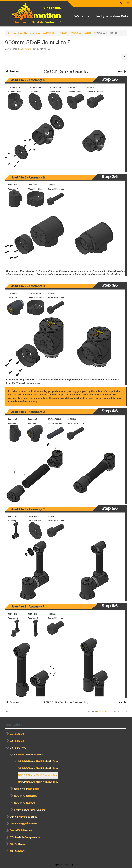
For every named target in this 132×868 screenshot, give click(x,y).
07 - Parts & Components (25, 837)
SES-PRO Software (25, 796)
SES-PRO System (24, 803)
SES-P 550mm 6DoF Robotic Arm (38, 768)
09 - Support (17, 851)
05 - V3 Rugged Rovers (23, 823)
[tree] (66, 792)
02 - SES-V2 (17, 741)
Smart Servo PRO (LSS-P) (29, 810)
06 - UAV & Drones (21, 830)
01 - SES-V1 (17, 734)
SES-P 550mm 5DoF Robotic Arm (38, 761)
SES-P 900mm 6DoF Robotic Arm (38, 782)
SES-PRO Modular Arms (28, 754)
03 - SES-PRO (21, 33)
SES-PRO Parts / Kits (26, 789)
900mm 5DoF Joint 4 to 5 (107, 33)
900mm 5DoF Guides (81, 33)
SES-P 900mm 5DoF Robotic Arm (52, 33)
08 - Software (18, 844)
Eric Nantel (26, 49)
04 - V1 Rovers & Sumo (24, 816)
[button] (124, 57)
